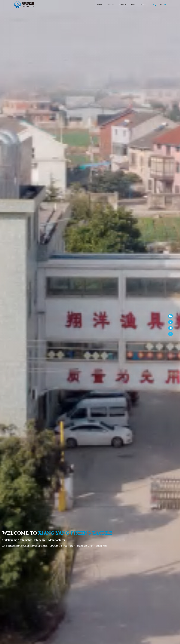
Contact (143, 5)
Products (123, 5)
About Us (110, 5)
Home (99, 5)
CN (161, 5)
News (133, 5)
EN (165, 5)
